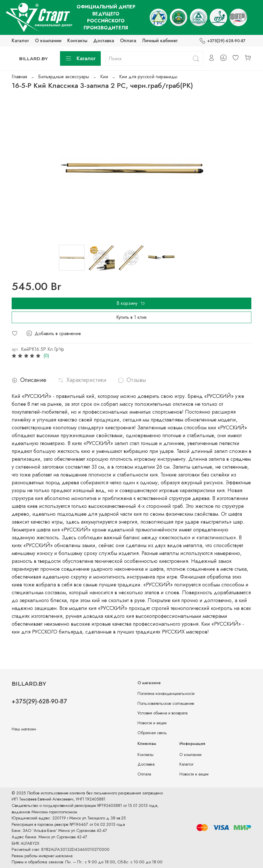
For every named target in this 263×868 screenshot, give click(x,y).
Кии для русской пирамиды (148, 77)
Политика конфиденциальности (166, 693)
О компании (48, 41)
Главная (19, 77)
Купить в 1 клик (131, 317)
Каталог (20, 41)
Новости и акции (152, 723)
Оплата (128, 41)
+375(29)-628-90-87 (222, 41)
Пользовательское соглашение (166, 703)
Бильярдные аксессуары (64, 77)
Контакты (77, 41)
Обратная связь (152, 733)
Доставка (104, 41)
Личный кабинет (160, 41)
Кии (104, 77)
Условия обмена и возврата (163, 713)
